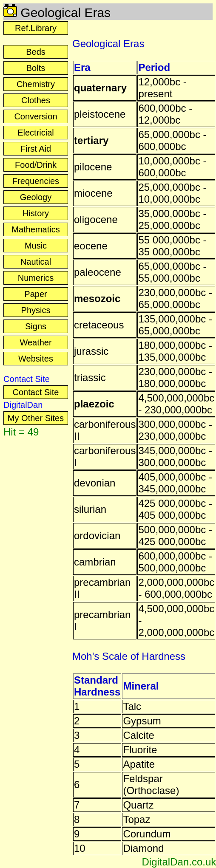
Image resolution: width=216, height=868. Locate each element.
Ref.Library (36, 28)
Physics (36, 310)
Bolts (36, 68)
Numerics (36, 278)
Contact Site (36, 392)
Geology (36, 197)
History (36, 213)
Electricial (36, 133)
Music (36, 246)
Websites (36, 359)
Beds (36, 52)
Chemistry (36, 84)
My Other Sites (36, 418)
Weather (36, 342)
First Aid (36, 149)
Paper (36, 294)
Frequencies (36, 181)
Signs (36, 326)
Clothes (36, 100)
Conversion (36, 116)
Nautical (36, 262)
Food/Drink (36, 165)
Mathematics (36, 229)
